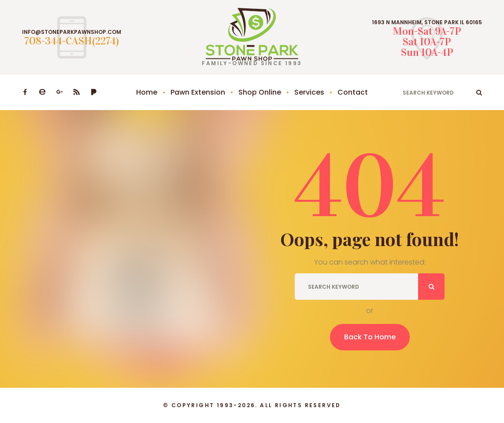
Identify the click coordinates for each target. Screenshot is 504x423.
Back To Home (370, 337)
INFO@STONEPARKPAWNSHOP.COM (72, 32)
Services (309, 92)
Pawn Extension (198, 92)
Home (147, 92)
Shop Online (260, 92)
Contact (353, 92)
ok (479, 92)
